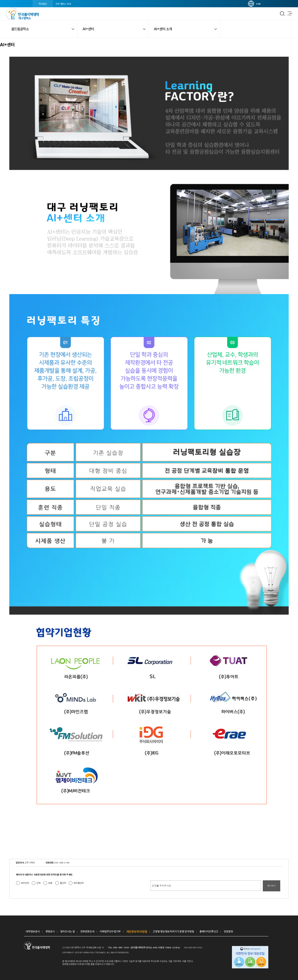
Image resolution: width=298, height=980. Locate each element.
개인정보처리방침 (137, 931)
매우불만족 (79, 883)
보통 (50, 883)
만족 (39, 883)
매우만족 (25, 883)
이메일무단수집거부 (110, 931)
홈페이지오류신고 (209, 931)
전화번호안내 (87, 931)
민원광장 (228, 931)
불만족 (63, 883)
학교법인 (43, 4)
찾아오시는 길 (68, 931)
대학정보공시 (33, 931)
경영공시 (50, 931)
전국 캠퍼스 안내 (63, 4)
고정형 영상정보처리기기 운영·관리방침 (173, 931)
